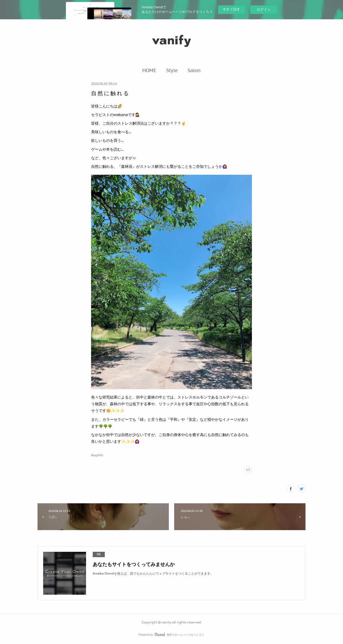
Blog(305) (97, 455)
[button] (149, 70)
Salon (194, 70)
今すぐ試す (231, 9)
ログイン (264, 10)
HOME (149, 70)
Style (172, 70)
